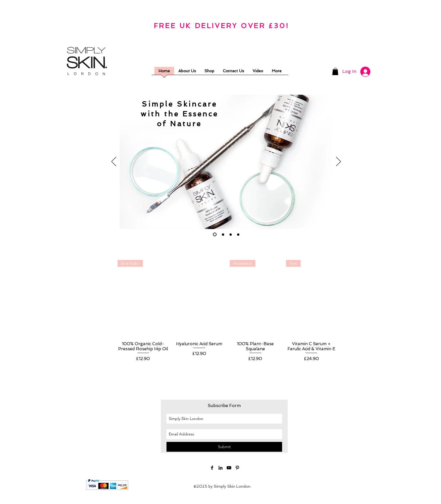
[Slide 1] (215, 235)
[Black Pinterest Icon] (237, 468)
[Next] (338, 162)
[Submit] (224, 447)
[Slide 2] (223, 234)
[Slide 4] (238, 234)
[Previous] (114, 162)
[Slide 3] (231, 234)
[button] (335, 71)
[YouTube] (229, 468)
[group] (227, 314)
